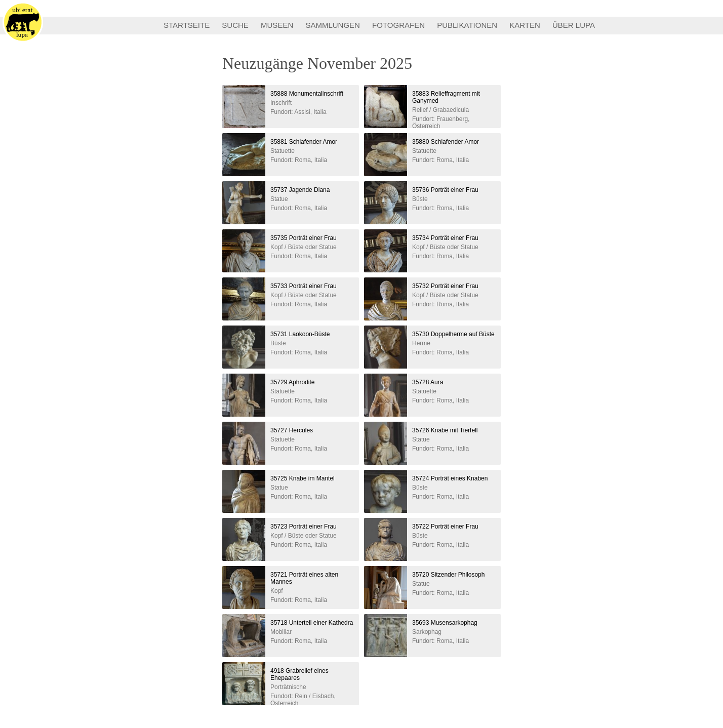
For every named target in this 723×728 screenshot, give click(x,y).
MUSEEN (277, 25)
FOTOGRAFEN (398, 25)
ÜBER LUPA (574, 25)
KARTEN (525, 25)
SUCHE (235, 25)
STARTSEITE (187, 25)
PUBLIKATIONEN (467, 25)
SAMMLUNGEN (333, 25)
